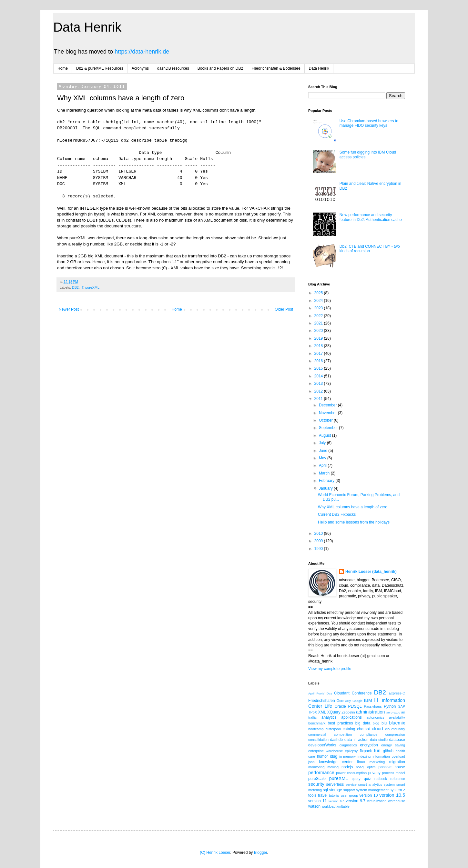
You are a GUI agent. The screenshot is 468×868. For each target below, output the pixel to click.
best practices (340, 723)
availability (397, 717)
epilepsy (351, 751)
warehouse (397, 801)
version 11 (317, 801)
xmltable (343, 806)
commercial (317, 734)
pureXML (92, 287)
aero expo (393, 712)
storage (336, 790)
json (311, 762)
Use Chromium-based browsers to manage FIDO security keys (369, 123)
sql (326, 790)
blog (376, 723)
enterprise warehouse (326, 751)
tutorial (334, 795)
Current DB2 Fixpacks (337, 514)
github (388, 751)
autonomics (375, 717)
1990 (319, 549)
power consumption (351, 773)
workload (328, 806)
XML (322, 712)
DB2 (75, 287)
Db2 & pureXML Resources (100, 68)
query (356, 779)
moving (333, 767)
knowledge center (336, 762)
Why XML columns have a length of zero (353, 507)
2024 (319, 301)
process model (393, 773)
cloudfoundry (395, 729)
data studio (379, 740)
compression (395, 734)
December (328, 405)
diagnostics (348, 745)
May (323, 458)
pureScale (317, 779)
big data (363, 723)
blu (384, 723)
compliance (369, 734)
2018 (319, 346)
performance (321, 773)
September (329, 428)
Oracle (340, 706)
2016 (319, 361)
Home (63, 68)
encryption (369, 745)
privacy (374, 773)
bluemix (397, 723)
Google (357, 701)
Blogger (261, 853)
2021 (319, 323)
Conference (362, 693)
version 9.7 (356, 801)
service (351, 784)
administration (371, 712)
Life (328, 706)
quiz (367, 779)
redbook (381, 779)
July (323, 443)
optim (371, 767)
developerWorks (322, 745)
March (325, 473)
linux (361, 762)
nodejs (347, 767)
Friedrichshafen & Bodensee (276, 68)
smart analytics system (376, 784)
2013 (319, 384)
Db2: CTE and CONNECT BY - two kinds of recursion (370, 249)
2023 (319, 308)
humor (322, 756)
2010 (319, 534)
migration (397, 762)
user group (349, 795)
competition (343, 734)
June (324, 451)
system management (372, 790)
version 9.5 (336, 801)
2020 (319, 331)
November (328, 413)
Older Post (284, 309)
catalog (349, 729)
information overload (389, 756)
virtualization (377, 801)
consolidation (318, 740)
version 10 (369, 795)
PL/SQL (355, 706)
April (323, 465)
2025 (319, 293)
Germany (344, 701)
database (397, 740)
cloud (377, 729)
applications (351, 717)
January (326, 488)
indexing (364, 756)
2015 (319, 368)
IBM (368, 700)
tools (312, 795)
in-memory (347, 756)
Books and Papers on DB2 (220, 68)
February (327, 481)
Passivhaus (373, 706)
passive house (392, 767)
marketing (377, 762)
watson (314, 806)
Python (390, 706)
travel (323, 795)
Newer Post (69, 309)
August (326, 435)
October (326, 420)
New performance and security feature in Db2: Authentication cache (371, 217)
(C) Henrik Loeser (215, 853)
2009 (319, 541)
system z (397, 790)
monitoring (316, 767)
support (349, 790)
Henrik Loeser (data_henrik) (371, 572)
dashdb (336, 740)
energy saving (393, 745)
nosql (360, 767)
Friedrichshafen (322, 701)
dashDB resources (173, 68)
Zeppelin (348, 712)
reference (398, 779)
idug (334, 756)
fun (377, 751)
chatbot (364, 729)
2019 (319, 338)
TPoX (313, 712)
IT (82, 287)
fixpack (366, 751)
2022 (319, 316)
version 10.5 (392, 795)
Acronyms (140, 68)
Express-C (397, 693)
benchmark (317, 723)
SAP (402, 706)
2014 (319, 376)
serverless (335, 784)
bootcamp (316, 729)
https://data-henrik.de (142, 52)
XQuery (334, 712)
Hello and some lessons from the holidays (354, 522)
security (316, 784)
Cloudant (342, 693)
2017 (319, 354)
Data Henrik (87, 27)
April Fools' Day (320, 693)
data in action (356, 740)
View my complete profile (330, 669)
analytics (329, 717)
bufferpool (333, 729)
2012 (319, 391)
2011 (319, 399)
